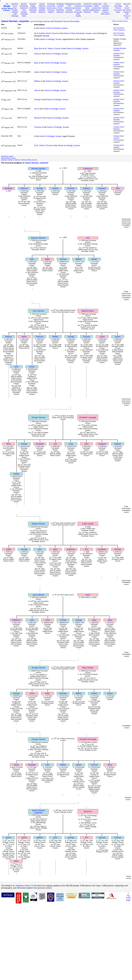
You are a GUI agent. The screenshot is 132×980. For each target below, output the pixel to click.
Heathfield (33, 8)
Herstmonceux (52, 8)
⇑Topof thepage (128, 897)
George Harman (43, 21)
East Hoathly (15, 9)
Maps (118, 12)
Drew (71, 444)
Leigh (15, 14)
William (37, 81)
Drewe (32, 367)
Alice (118, 188)
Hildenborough (70, 8)
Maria (47, 259)
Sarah (37, 72)
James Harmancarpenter (38, 812)
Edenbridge (24, 6)
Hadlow (96, 6)
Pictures (118, 8)
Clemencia (88, 169)
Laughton (105, 10)
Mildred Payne (88, 311)
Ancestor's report (7, 156)
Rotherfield (60, 10)
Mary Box (38, 48)
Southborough (88, 10)
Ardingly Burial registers (119, 137)
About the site (127, 5)
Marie (24, 337)
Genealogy (118, 6)
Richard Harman (38, 169)
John (36, 90)
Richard (37, 118)
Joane (102, 337)
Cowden (78, 4)
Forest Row (51, 6)
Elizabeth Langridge (88, 417)
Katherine (71, 549)
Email (127, 8)
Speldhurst (96, 10)
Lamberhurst (96, 8)
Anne (88, 595)
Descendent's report (8, 158)
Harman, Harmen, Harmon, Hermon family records (19, 160)
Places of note (127, 17)
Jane (94, 620)
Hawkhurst (24, 8)
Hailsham (105, 8)
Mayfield (42, 10)
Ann (36, 109)
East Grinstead (105, 5)
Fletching (42, 6)
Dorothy (118, 549)
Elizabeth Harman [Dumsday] (67, 21)
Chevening (51, 4)
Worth (96, 12)
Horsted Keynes (78, 9)
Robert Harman (38, 524)
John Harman (38, 311)
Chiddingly (60, 4)
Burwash (33, 4)
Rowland (102, 188)
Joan (87, 444)
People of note (127, 13)
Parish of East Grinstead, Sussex (54, 28)
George (37, 99)
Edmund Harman (38, 238)
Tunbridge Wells (24, 15)
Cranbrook (87, 4)
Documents (118, 10)
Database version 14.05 (26, 886)
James (37, 54)
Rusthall (69, 10)
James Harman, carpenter (15, 21)
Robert (94, 259)
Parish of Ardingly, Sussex (51, 39)
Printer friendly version (120, 21)
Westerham (69, 12)
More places (105, 14)
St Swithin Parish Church (47, 33)
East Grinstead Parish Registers (119, 29)
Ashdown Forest (15, 5)
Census (118, 4)
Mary (36, 63)
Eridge (33, 6)
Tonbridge (15, 16)
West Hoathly (78, 15)
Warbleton (60, 12)
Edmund (24, 188)
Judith (9, 549)
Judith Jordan (88, 524)
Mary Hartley (88, 668)
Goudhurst (78, 6)
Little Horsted (24, 11)
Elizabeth (9, 188)
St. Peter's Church (53, 48)
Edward (86, 188)
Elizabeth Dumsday (88, 739)
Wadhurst (42, 12)
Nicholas (71, 188)
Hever (60, 8)
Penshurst (51, 10)
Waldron (51, 12)
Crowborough (97, 4)
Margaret (102, 444)
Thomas (38, 127)
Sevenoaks (78, 12)
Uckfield (33, 12)
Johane (55, 188)
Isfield (87, 8)
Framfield (60, 6)
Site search (127, 10)
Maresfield (33, 10)
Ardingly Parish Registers (119, 54)
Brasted (24, 4)
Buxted (42, 4)
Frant (69, 6)
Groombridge (87, 6)
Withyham (87, 12)
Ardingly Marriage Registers (120, 49)
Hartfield (15, 12)
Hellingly (42, 8)
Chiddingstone (70, 4)
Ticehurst (105, 12)
